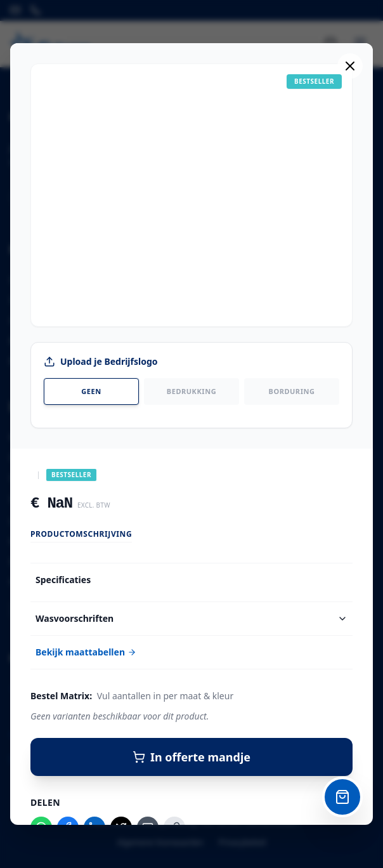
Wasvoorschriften (191, 618)
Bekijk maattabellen (86, 652)
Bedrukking (191, 391)
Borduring (292, 391)
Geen (91, 391)
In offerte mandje (191, 757)
